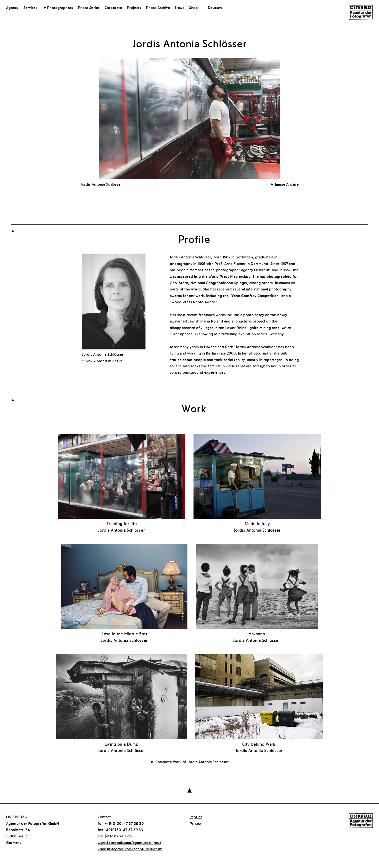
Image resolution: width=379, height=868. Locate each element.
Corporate (113, 7)
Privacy (196, 823)
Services (30, 7)
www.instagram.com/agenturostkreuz (130, 849)
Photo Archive (158, 7)
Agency (12, 7)
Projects (134, 7)
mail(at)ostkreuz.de (115, 836)
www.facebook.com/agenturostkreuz (129, 842)
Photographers (60, 7)
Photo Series (89, 7)
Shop (194, 7)
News (180, 7)
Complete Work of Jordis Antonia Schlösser (192, 761)
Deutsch (215, 7)
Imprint (196, 817)
